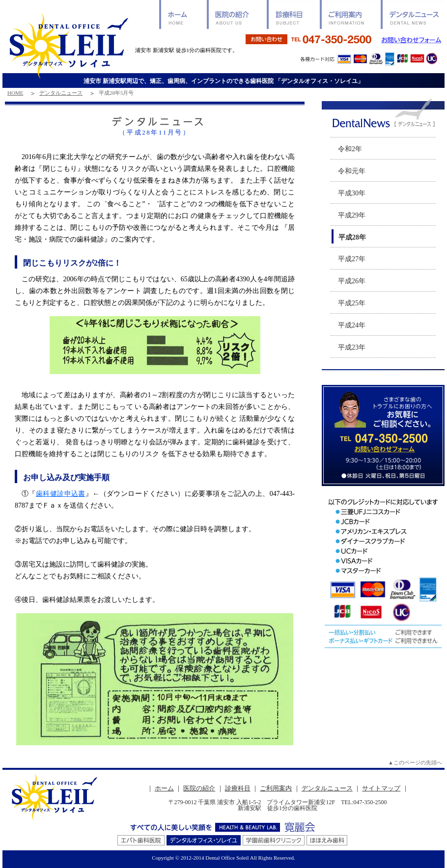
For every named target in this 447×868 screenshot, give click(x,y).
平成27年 (352, 259)
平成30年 (352, 193)
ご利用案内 (276, 788)
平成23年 (352, 347)
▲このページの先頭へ (415, 762)
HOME (15, 93)
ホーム (164, 788)
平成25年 (352, 303)
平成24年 (352, 325)
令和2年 (350, 149)
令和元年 (352, 171)
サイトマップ (381, 788)
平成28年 (352, 237)
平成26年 (352, 281)
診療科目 (238, 788)
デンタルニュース (61, 93)
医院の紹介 (199, 788)
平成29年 (352, 215)
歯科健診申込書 (61, 494)
